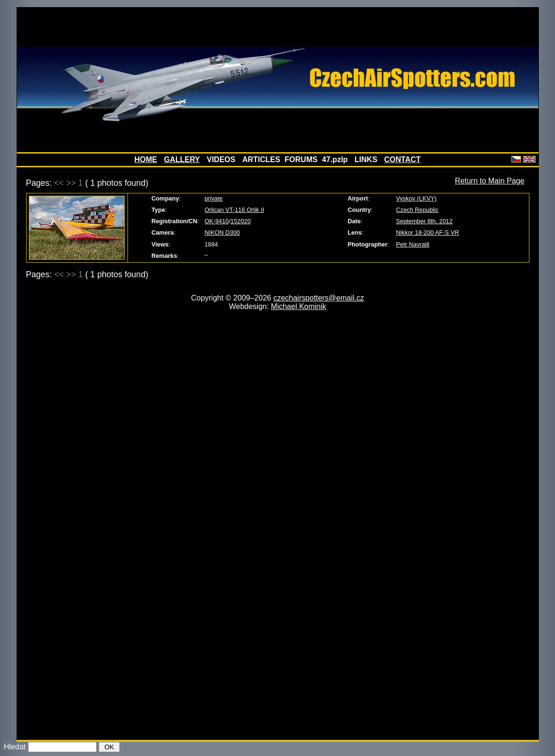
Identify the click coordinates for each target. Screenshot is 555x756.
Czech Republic (418, 210)
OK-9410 (217, 221)
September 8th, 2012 (425, 221)
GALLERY (182, 159)
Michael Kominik (299, 306)
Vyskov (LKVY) (417, 198)
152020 (241, 221)
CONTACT (403, 159)
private (214, 198)
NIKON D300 (223, 232)
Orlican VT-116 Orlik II (235, 210)
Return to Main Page (490, 181)
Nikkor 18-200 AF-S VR (428, 232)
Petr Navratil (413, 244)
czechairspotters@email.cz (319, 298)
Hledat (15, 747)
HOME (146, 159)
